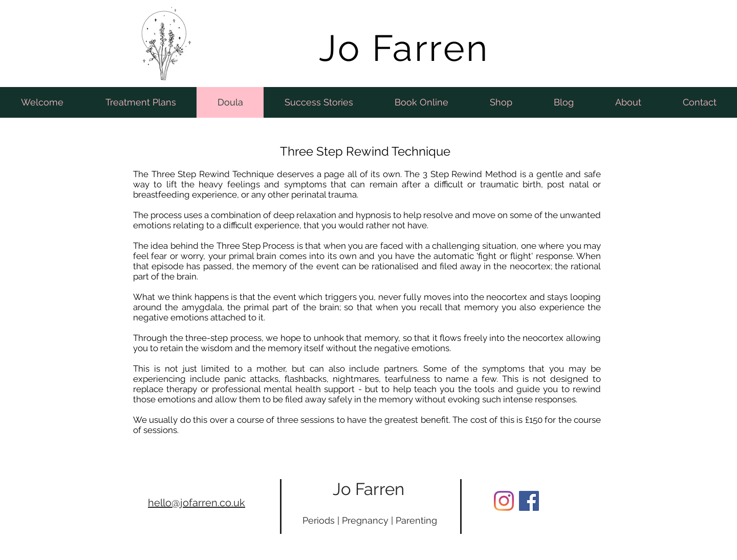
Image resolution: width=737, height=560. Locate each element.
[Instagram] (504, 501)
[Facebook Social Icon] (529, 501)
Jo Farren (368, 489)
